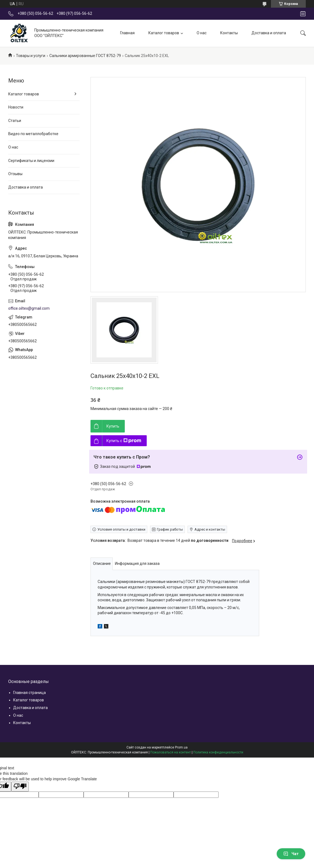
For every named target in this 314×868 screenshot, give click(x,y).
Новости (16, 107)
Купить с (124, 441)
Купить (113, 426)
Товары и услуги (31, 56)
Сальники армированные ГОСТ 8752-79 (85, 56)
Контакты (229, 33)
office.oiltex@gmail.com (29, 308)
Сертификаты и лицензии (31, 161)
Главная (127, 33)
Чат (291, 854)
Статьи (15, 121)
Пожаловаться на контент (171, 752)
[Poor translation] (20, 787)
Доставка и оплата (269, 33)
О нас (202, 33)
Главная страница (29, 693)
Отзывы (15, 174)
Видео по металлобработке (33, 134)
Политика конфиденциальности (218, 752)
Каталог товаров (164, 33)
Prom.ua (181, 747)
